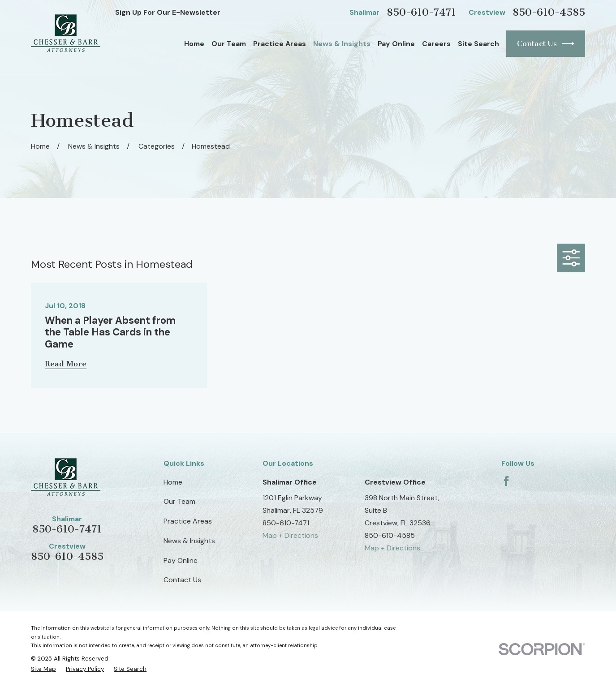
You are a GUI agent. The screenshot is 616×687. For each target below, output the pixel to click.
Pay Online (181, 560)
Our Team (179, 501)
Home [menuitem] (194, 44)
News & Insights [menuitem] (342, 44)
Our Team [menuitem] (229, 44)
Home (173, 482)
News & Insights (189, 541)
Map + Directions (290, 535)
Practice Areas (188, 521)
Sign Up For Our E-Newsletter (168, 12)
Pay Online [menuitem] (396, 44)
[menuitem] (43, 669)
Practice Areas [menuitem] (280, 44)
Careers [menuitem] (436, 44)
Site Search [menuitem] (478, 44)
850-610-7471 (421, 12)
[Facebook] (506, 481)
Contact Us (546, 44)
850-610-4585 (549, 12)
